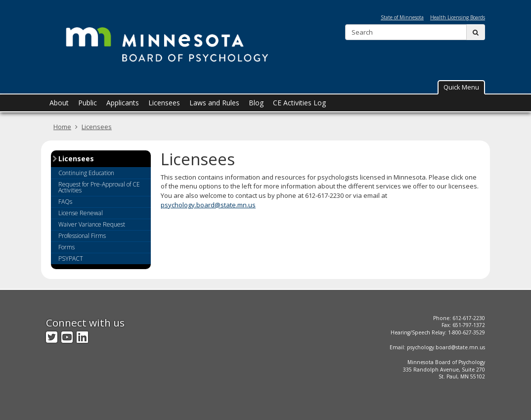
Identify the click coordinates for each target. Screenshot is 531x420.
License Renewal (81, 213)
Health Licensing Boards (458, 17)
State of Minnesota (402, 17)
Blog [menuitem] (256, 103)
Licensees (97, 127)
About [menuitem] (59, 103)
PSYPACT (71, 258)
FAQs (65, 202)
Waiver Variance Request (92, 224)
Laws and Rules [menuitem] (214, 103)
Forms (66, 247)
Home (62, 127)
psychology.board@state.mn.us (208, 205)
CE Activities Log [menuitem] (299, 103)
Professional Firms (82, 236)
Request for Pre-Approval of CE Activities (99, 187)
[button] (461, 87)
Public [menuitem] (88, 103)
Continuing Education (86, 173)
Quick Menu (461, 87)
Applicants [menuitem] (123, 103)
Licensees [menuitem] (164, 103)
